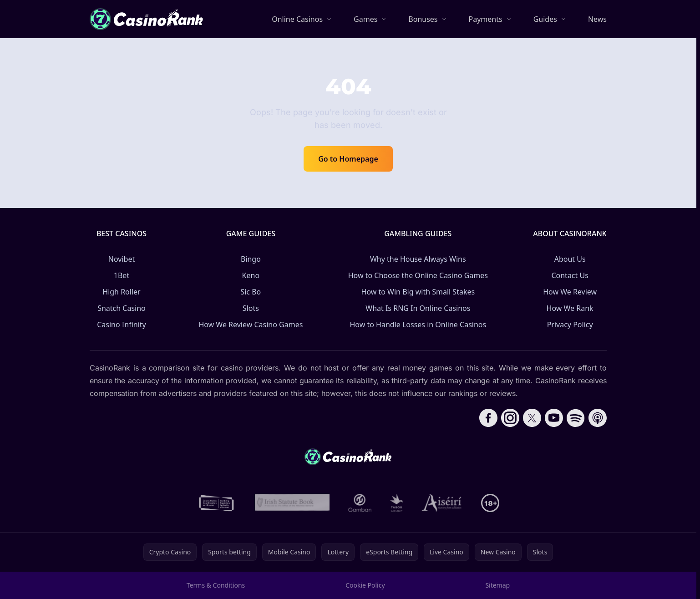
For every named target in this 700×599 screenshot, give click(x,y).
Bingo (251, 259)
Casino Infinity (122, 325)
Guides (545, 19)
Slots (251, 308)
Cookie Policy (365, 585)
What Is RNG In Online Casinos (418, 308)
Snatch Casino (122, 308)
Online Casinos (297, 19)
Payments (486, 19)
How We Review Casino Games (251, 325)
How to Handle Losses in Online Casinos (418, 325)
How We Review (570, 292)
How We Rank (570, 308)
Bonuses (423, 19)
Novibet (122, 259)
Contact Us (570, 275)
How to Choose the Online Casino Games (418, 275)
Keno (251, 275)
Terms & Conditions (216, 585)
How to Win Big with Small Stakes (418, 292)
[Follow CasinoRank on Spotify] (576, 418)
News (597, 19)
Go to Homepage (348, 159)
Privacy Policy (570, 325)
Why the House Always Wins (418, 259)
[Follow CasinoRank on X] (532, 418)
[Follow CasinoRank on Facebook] (488, 418)
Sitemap (497, 585)
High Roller (121, 292)
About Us (570, 259)
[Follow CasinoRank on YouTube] (554, 418)
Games (365, 19)
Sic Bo (251, 292)
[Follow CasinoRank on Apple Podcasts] (598, 418)
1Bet (122, 275)
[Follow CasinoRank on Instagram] (510, 418)
